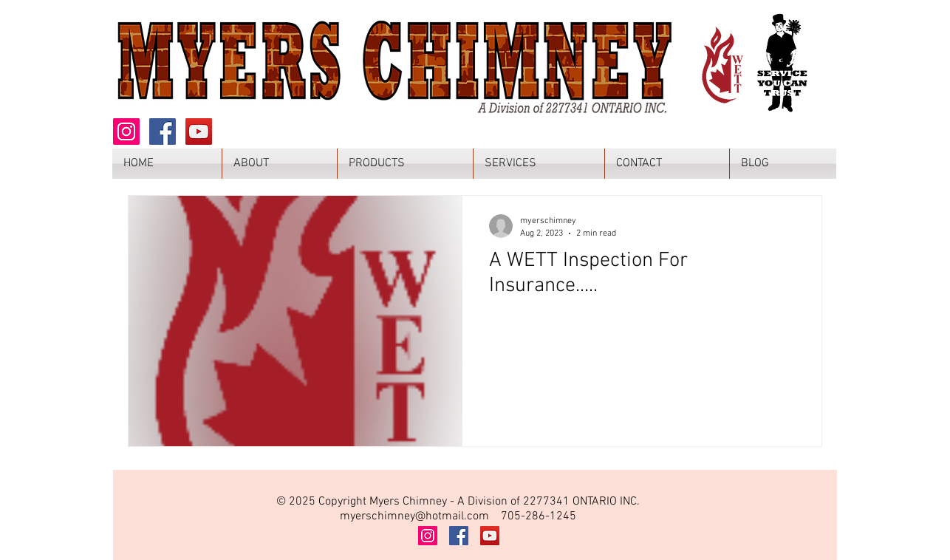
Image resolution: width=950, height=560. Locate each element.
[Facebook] (163, 132)
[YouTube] (199, 132)
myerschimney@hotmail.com (414, 516)
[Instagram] (126, 132)
